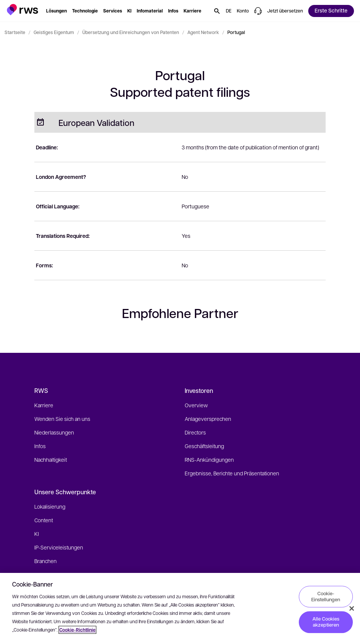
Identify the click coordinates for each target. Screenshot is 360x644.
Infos (40, 446)
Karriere (44, 405)
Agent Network (203, 32)
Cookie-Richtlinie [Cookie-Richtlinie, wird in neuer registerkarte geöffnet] (77, 630)
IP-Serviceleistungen (59, 547)
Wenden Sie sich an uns (62, 419)
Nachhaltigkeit (51, 459)
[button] (22, 10)
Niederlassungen (54, 432)
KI (37, 534)
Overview (196, 405)
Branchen (46, 561)
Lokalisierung (50, 506)
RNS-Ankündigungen (209, 459)
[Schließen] (352, 608)
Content (44, 520)
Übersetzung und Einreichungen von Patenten (131, 32)
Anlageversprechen (208, 419)
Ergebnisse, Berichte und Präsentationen (232, 473)
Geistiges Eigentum (54, 32)
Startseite (15, 32)
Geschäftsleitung (204, 446)
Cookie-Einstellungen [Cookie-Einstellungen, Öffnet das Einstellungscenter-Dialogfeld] (326, 596)
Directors (195, 432)
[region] (180, 608)
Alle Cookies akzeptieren (326, 622)
